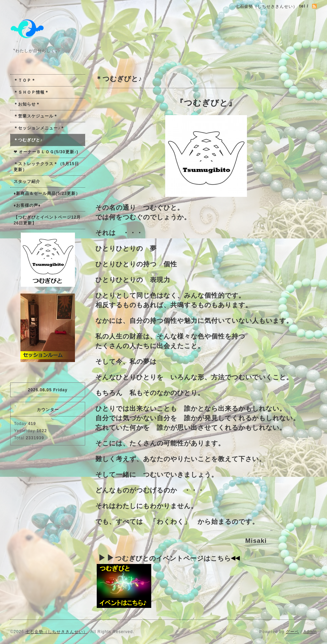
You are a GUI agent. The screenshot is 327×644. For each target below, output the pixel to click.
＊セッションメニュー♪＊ (39, 128)
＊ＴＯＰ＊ (25, 80)
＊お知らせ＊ (27, 104)
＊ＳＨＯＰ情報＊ (31, 92)
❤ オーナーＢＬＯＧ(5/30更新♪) (46, 152)
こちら (221, 558)
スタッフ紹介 (27, 182)
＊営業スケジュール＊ (36, 116)
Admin (310, 632)
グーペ (292, 632)
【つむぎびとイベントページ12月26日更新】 (47, 220)
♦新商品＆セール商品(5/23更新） (47, 193)
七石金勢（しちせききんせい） (57, 632)
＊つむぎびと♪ (28, 140)
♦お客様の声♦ (27, 205)
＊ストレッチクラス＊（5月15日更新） (46, 167)
